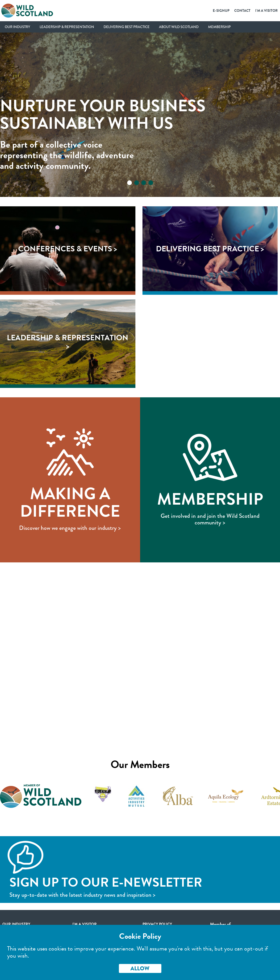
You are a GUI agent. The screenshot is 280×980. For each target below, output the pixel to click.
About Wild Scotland (179, 27)
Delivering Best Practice (127, 27)
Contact (242, 11)
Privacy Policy (157, 924)
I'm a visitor (85, 924)
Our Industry (17, 27)
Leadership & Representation (67, 27)
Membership (219, 27)
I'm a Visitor (266, 11)
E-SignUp (221, 11)
